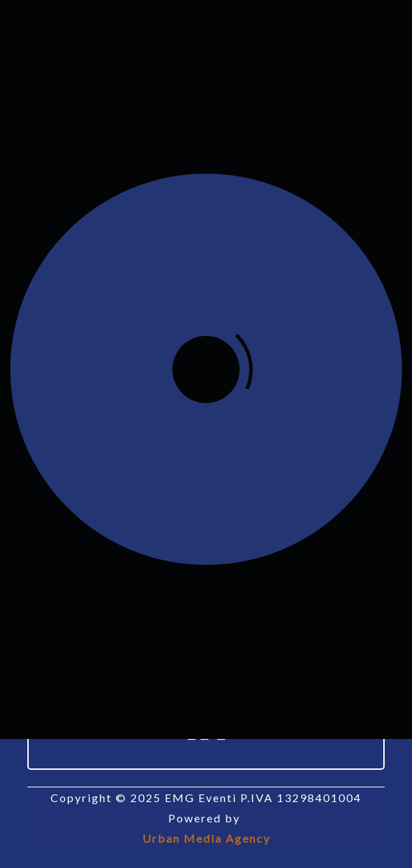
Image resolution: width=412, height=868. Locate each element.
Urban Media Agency (206, 838)
